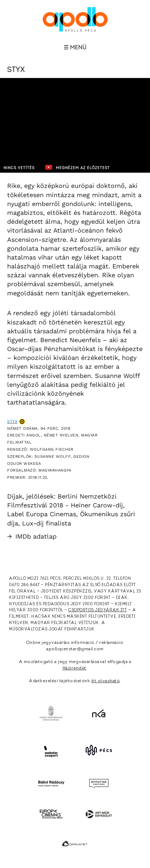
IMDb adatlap (32, 536)
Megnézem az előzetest (77, 167)
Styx (12, 421)
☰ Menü (75, 48)
